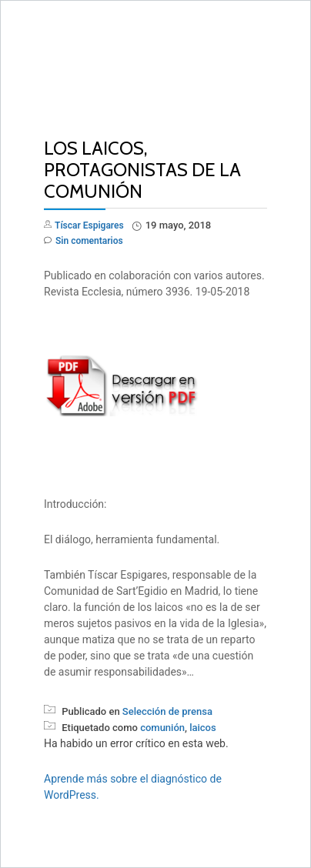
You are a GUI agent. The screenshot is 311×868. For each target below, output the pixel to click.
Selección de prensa (167, 711)
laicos (203, 728)
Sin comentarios (84, 241)
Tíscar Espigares (89, 225)
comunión (162, 728)
